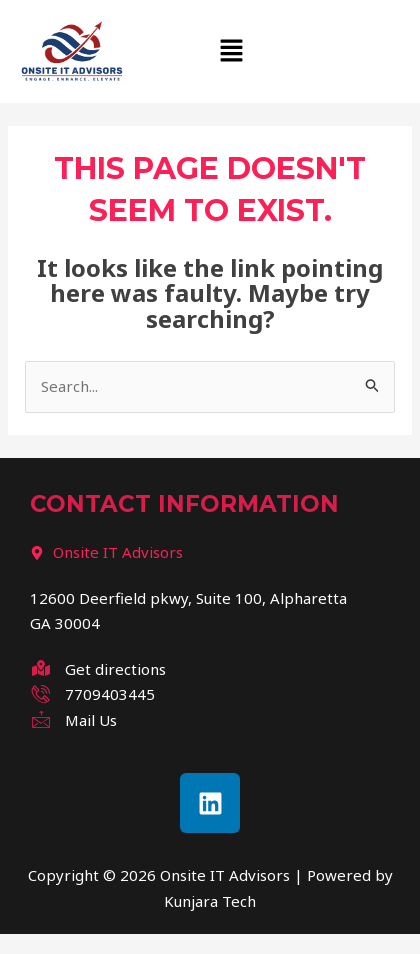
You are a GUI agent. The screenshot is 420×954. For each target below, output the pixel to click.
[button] (232, 52)
